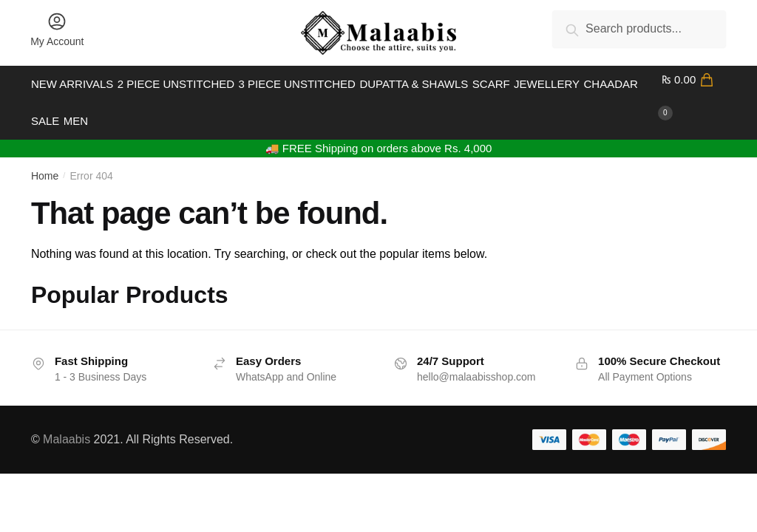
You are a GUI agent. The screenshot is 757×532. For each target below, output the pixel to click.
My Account (57, 29)
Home (45, 158)
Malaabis (67, 422)
